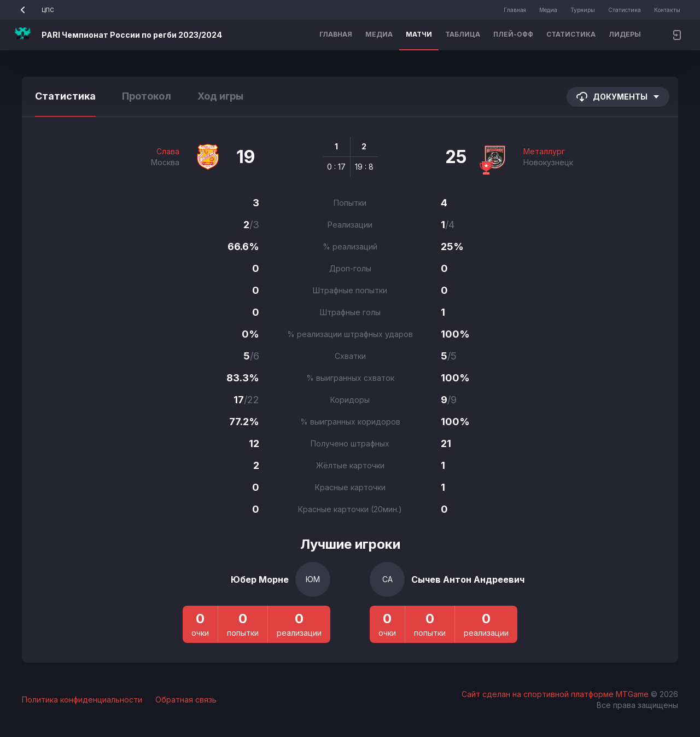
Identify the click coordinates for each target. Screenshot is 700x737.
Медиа (548, 10)
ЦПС (34, 10)
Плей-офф (513, 34)
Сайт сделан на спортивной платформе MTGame (556, 694)
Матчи (419, 34)
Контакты (667, 10)
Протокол (147, 96)
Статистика (625, 10)
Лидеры (625, 34)
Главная (515, 10)
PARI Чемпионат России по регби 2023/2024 (132, 35)
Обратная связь (186, 700)
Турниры (583, 10)
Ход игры (220, 96)
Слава (168, 151)
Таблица (463, 34)
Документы (618, 97)
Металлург (544, 151)
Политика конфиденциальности (82, 700)
